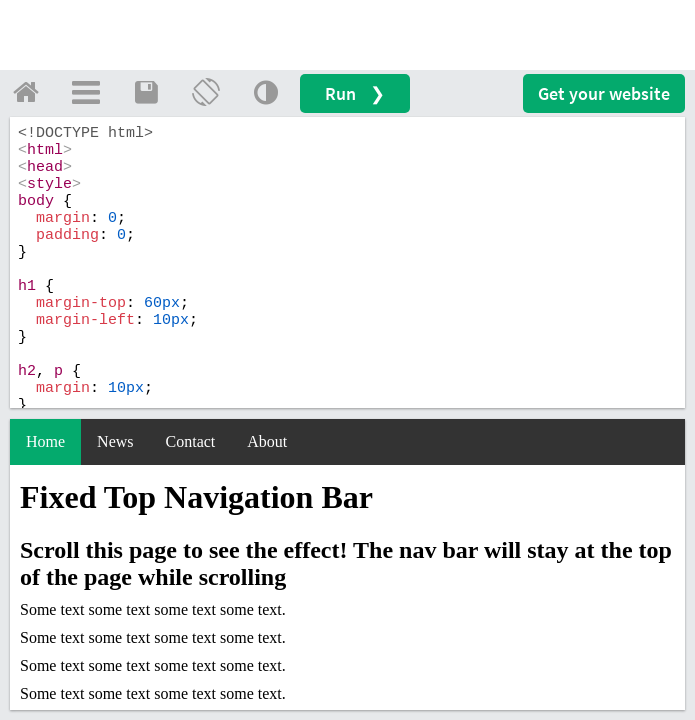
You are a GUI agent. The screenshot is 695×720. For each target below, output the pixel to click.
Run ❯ (355, 93)
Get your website (604, 93)
